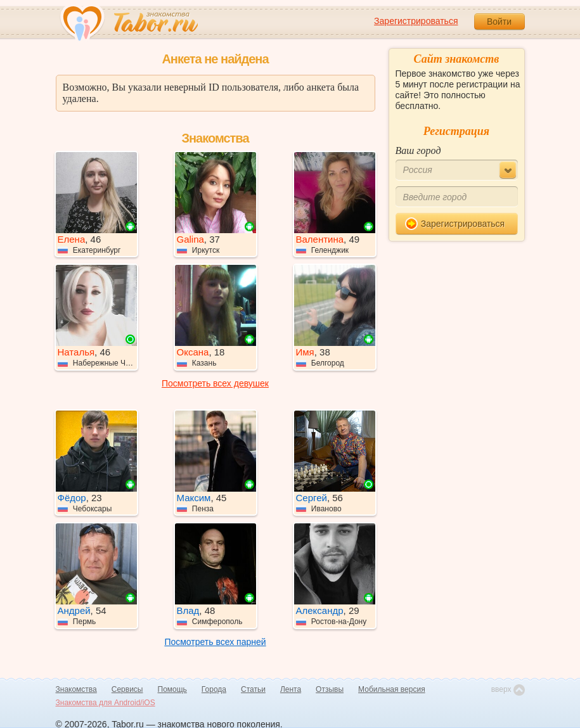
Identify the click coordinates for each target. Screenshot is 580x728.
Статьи (253, 689)
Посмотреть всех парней (215, 642)
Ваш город (418, 150)
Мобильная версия (392, 689)
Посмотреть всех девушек (215, 383)
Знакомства (76, 689)
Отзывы (330, 689)
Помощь (172, 689)
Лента (291, 689)
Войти (499, 22)
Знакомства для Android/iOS (106, 703)
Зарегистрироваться (416, 21)
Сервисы (127, 689)
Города (214, 689)
